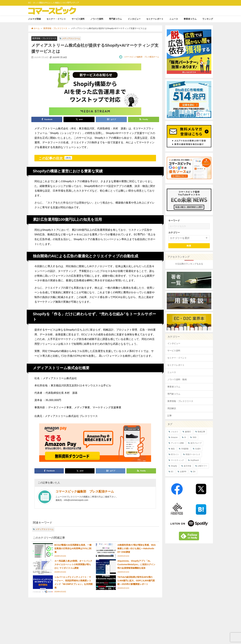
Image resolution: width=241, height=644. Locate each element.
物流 (173, 449)
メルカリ (175, 432)
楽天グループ (196, 443)
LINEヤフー (202, 466)
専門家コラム (115, 19)
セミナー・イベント (56, 19)
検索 (189, 246)
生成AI (198, 449)
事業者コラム (190, 19)
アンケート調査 (177, 443)
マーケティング (177, 460)
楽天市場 (187, 466)
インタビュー (134, 19)
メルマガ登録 (34, 19)
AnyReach (195, 460)
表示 (68, 158)
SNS (195, 437)
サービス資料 (78, 19)
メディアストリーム (71, 38)
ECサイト (175, 454)
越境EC (188, 432)
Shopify (174, 466)
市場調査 (185, 449)
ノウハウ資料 (97, 19)
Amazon (174, 437)
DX (194, 472)
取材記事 (201, 432)
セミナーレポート (155, 19)
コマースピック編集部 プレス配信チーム (142, 57)
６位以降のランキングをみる (189, 264)
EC (172, 472)
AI (185, 437)
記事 (170, 416)
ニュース (174, 19)
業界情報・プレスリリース (44, 38)
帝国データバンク (193, 454)
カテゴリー (174, 233)
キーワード (174, 221)
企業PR (183, 472)
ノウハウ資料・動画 (177, 379)
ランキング (208, 19)
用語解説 (172, 408)
